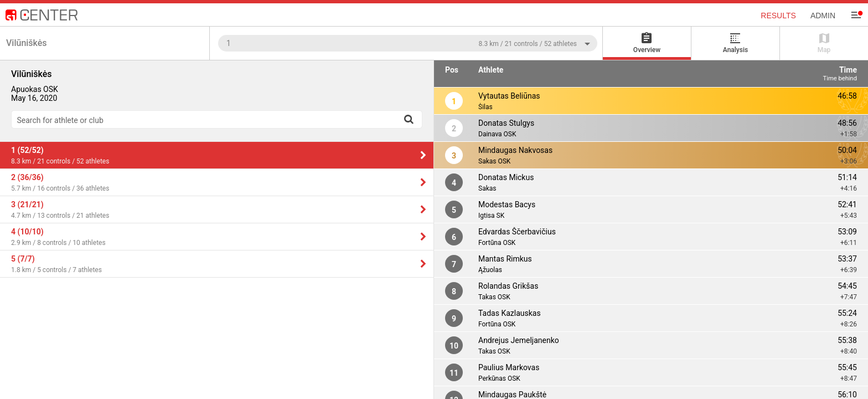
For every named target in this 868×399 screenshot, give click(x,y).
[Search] (409, 119)
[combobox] (408, 43)
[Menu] (856, 15)
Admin (823, 16)
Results (778, 16)
